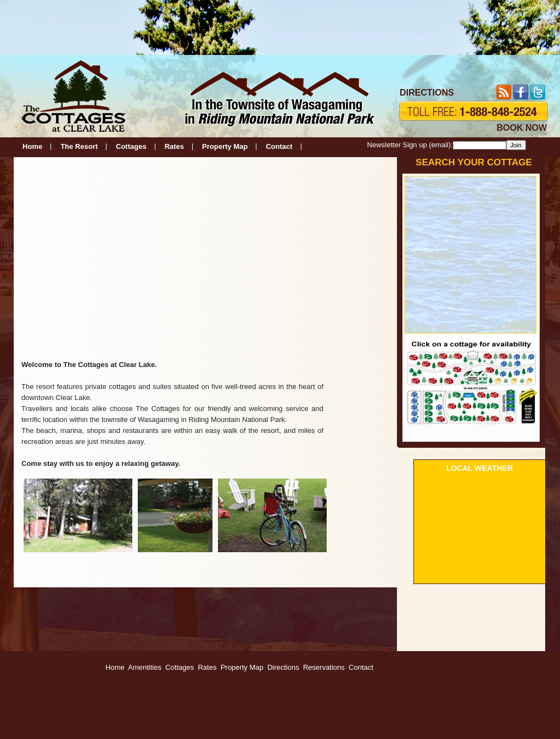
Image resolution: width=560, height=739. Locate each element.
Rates (174, 146)
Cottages (131, 146)
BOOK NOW (522, 128)
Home (32, 146)
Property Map (225, 146)
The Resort (79, 146)
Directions (283, 667)
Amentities (145, 667)
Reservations (324, 667)
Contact (279, 146)
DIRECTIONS (427, 93)
